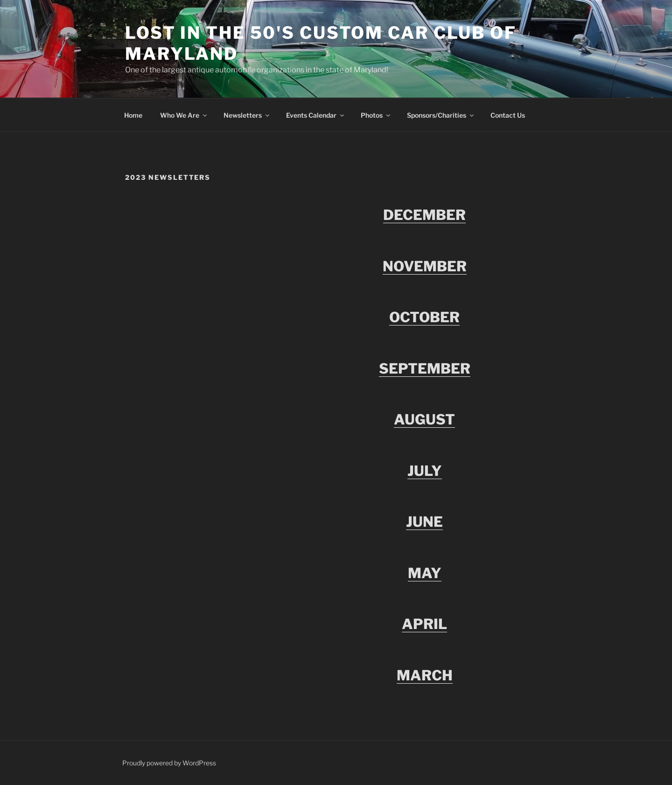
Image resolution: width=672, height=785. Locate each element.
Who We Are (184, 115)
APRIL (424, 624)
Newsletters (247, 115)
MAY (425, 573)
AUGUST (424, 419)
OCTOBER (424, 317)
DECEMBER (424, 215)
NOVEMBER (425, 266)
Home (133, 115)
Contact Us (508, 115)
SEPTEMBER (425, 368)
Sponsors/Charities (441, 115)
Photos (376, 115)
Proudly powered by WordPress (169, 763)
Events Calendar (316, 115)
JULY (425, 471)
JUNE (424, 522)
